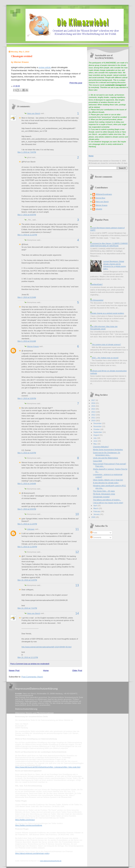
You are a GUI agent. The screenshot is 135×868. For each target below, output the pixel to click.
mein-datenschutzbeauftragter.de (51, 861)
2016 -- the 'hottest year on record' (105, 358)
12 (77, 552)
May (95, 444)
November (98, 426)
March (96, 508)
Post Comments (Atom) (32, 677)
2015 (94, 406)
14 (77, 613)
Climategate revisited (22, 56)
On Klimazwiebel (97, 300)
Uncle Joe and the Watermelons (106, 458)
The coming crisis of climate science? (106, 344)
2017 (94, 400)
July (95, 438)
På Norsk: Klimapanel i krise (104, 494)
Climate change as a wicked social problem (107, 313)
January (97, 514)
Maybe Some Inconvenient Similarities (108, 450)
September (98, 432)
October (97, 429)
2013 (94, 412)
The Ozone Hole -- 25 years (104, 491)
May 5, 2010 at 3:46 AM (27, 484)
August (96, 435)
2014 (94, 409)
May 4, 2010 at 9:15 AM (27, 297)
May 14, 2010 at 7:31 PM (27, 608)
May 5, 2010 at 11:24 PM (27, 524)
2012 (94, 415)
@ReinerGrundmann (104, 194)
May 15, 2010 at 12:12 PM (28, 657)
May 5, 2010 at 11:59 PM (27, 547)
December (98, 423)
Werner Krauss (33, 346)
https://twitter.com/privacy (25, 820)
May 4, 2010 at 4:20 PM (27, 453)
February (97, 511)
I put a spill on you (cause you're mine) (108, 503)
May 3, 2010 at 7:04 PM (27, 152)
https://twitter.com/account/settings (29, 825)
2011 (94, 418)
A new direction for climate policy (106, 483)
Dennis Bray (100, 198)
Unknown (31, 529)
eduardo (99, 209)
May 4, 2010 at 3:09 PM (27, 398)
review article (45, 67)
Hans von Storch (34, 113)
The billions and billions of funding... (107, 500)
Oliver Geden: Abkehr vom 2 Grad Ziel (108, 480)
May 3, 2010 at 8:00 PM (27, 215)
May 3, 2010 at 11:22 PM (27, 235)
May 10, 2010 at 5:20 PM (27, 580)
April (95, 506)
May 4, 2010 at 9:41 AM (27, 341)
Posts (94, 533)
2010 (94, 421)
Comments (96, 537)
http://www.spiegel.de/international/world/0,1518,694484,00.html (46, 647)
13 (77, 585)
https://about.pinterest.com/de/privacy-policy (32, 853)
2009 (94, 517)
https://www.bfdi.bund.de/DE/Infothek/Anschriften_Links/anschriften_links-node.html (48, 767)
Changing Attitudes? (101, 447)
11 (77, 529)
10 (77, 514)
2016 (94, 403)
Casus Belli (97, 461)
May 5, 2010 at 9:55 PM (27, 509)
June (96, 441)
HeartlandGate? (96, 284)
